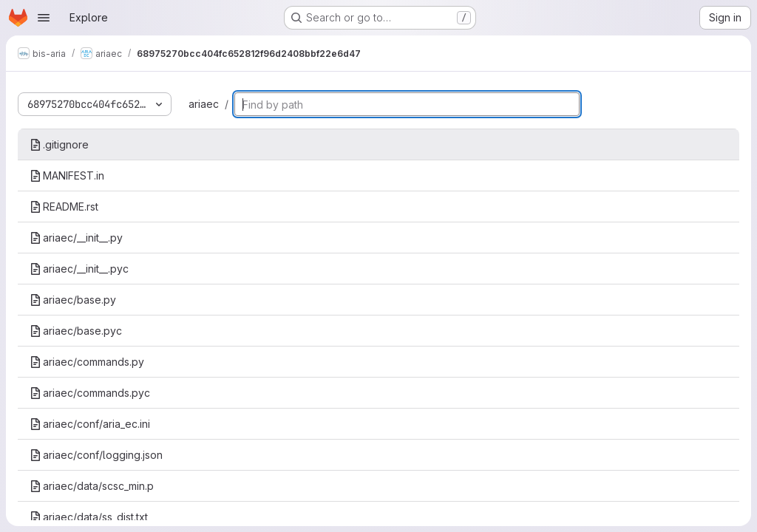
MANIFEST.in (67, 175)
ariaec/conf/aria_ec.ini (90, 424)
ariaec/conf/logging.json (96, 455)
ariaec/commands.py (87, 362)
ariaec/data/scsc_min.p (92, 486)
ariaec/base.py (73, 300)
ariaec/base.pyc (76, 331)
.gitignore (59, 144)
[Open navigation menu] (44, 18)
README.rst (64, 207)
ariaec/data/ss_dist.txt (89, 517)
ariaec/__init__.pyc (79, 269)
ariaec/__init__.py (76, 238)
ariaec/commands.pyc (90, 393)
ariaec (204, 104)
